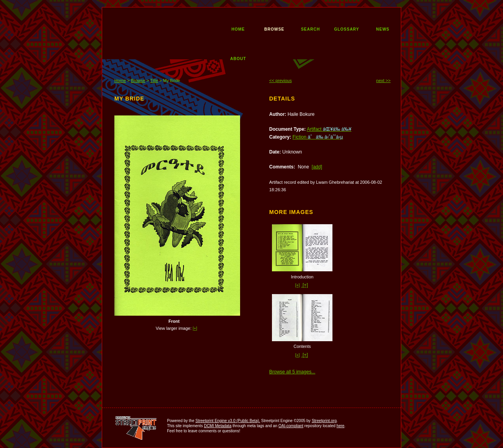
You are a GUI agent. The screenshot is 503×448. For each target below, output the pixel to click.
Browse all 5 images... (292, 372)
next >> (383, 80)
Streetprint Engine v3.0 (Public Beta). (228, 421)
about (238, 58)
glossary (347, 29)
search (310, 29)
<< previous (280, 80)
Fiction (318, 137)
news (383, 29)
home (238, 29)
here (340, 426)
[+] (195, 328)
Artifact (329, 129)
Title (154, 80)
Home (120, 80)
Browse (138, 80)
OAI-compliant (291, 426)
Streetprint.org (324, 421)
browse (274, 29)
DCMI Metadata (218, 426)
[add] (317, 167)
